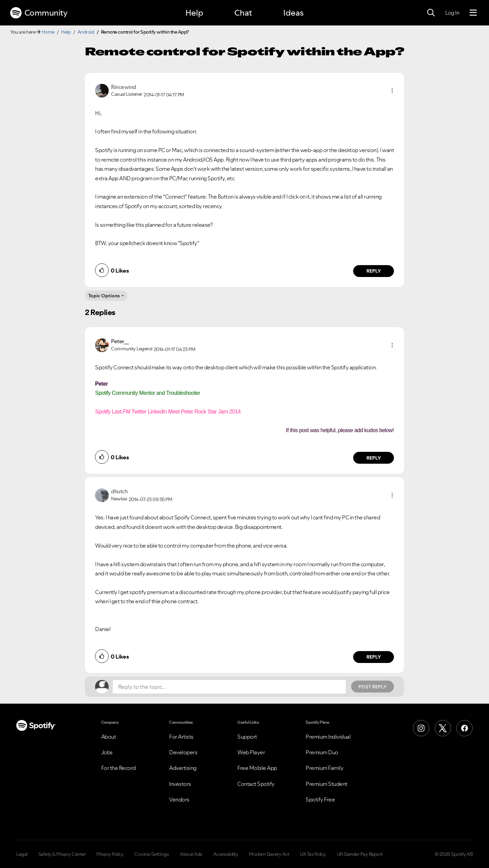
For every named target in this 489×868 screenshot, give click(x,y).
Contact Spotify (256, 784)
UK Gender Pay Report (360, 854)
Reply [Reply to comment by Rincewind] (374, 271)
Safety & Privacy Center (62, 854)
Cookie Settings (152, 854)
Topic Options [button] (104, 296)
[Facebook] (465, 728)
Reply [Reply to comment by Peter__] (374, 458)
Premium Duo (322, 752)
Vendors (179, 799)
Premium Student (327, 784)
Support (247, 737)
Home (48, 32)
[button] (392, 91)
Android (86, 32)
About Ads (191, 854)
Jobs (107, 752)
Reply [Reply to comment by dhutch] (374, 657)
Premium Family (324, 768)
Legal (22, 854)
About (109, 737)
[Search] (431, 13)
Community (39, 13)
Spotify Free (320, 799)
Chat (243, 13)
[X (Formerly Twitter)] (443, 728)
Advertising (183, 768)
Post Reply (373, 687)
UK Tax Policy (313, 854)
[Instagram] (421, 728)
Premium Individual (328, 737)
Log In (452, 13)
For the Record (119, 768)
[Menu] (473, 13)
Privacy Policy (110, 854)
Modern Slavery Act (269, 854)
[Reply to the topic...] (229, 687)
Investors (180, 784)
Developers (183, 752)
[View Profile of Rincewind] (124, 87)
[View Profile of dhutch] (119, 491)
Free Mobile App (257, 768)
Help (194, 13)
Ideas (293, 13)
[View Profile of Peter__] (120, 341)
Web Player (251, 752)
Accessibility (226, 854)
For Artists (181, 737)
